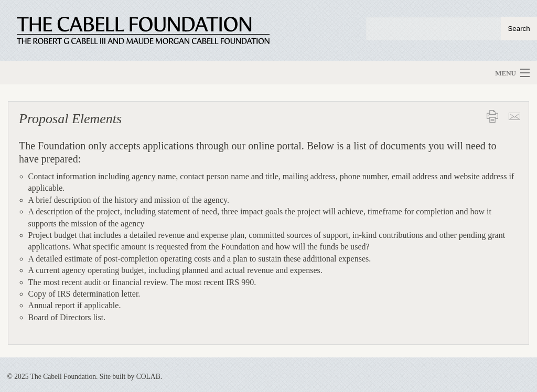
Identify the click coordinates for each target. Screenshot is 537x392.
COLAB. (149, 377)
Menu (506, 73)
